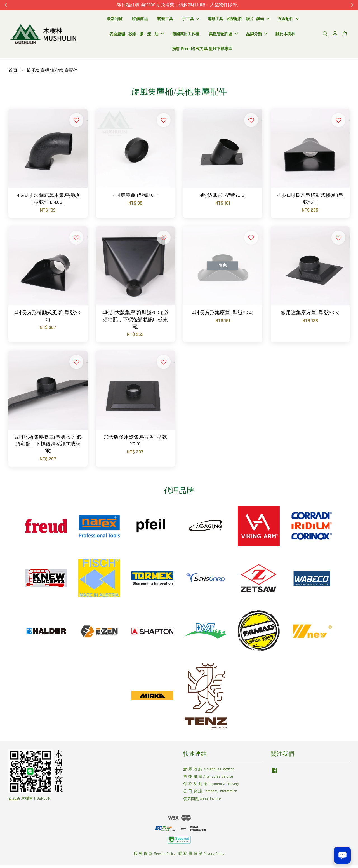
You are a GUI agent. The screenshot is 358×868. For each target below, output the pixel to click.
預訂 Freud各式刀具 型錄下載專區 (202, 50)
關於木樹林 (285, 35)
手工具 (191, 20)
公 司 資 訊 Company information (210, 794)
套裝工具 (165, 20)
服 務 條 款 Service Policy (155, 856)
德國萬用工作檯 (186, 35)
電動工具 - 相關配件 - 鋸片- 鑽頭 (238, 20)
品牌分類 (257, 35)
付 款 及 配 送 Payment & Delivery (211, 787)
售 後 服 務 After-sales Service (208, 779)
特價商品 (140, 20)
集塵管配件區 (223, 35)
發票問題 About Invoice (202, 801)
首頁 (13, 73)
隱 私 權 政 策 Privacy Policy (202, 856)
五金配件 (288, 20)
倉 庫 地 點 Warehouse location (209, 772)
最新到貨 (115, 20)
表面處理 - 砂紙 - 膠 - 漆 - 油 (137, 35)
